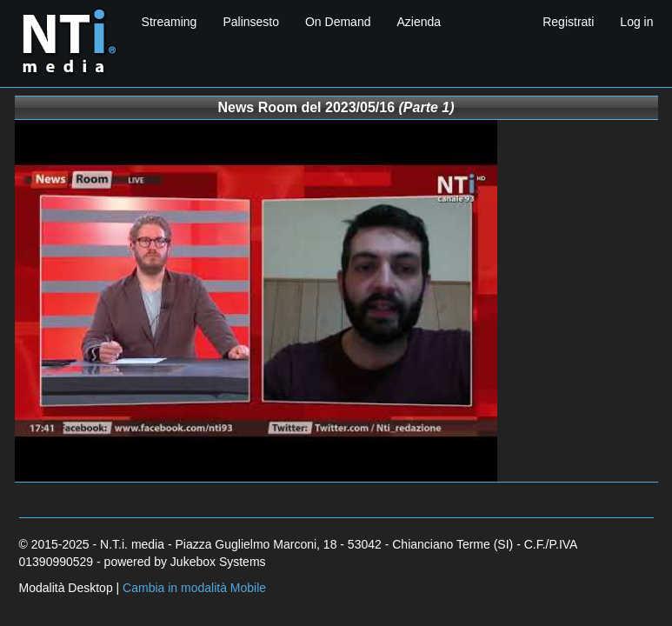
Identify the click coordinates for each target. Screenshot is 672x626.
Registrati (568, 22)
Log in (636, 22)
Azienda (419, 22)
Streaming (170, 22)
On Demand (338, 22)
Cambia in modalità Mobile (194, 588)
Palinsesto (251, 22)
